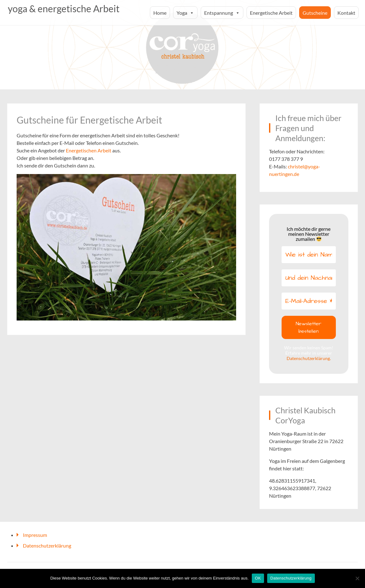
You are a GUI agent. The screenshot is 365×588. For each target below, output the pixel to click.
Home (160, 13)
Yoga (185, 13)
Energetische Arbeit (271, 13)
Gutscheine (315, 13)
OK (258, 578)
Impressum (35, 535)
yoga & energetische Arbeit (64, 8)
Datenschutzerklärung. (309, 358)
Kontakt (346, 13)
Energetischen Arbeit (89, 150)
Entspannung (222, 13)
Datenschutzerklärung (47, 546)
